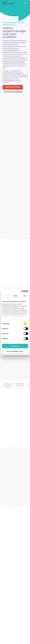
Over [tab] (25, 296)
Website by (17, 643)
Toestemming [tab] (6, 296)
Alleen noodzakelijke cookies (15, 351)
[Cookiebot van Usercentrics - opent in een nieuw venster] (21, 291)
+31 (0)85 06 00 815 (8, 607)
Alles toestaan (15, 346)
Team (4, 635)
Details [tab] (15, 296)
